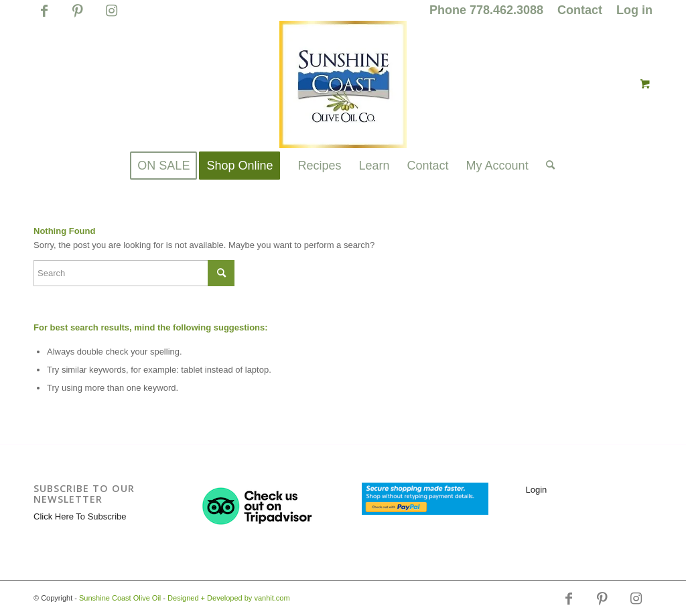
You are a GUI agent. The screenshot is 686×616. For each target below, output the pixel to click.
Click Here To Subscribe (80, 516)
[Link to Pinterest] (77, 17)
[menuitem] (487, 11)
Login (537, 490)
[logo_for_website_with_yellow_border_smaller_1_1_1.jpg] (343, 84)
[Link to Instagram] (111, 17)
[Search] (546, 166)
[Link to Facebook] (44, 17)
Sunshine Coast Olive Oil (120, 598)
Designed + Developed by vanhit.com (229, 598)
